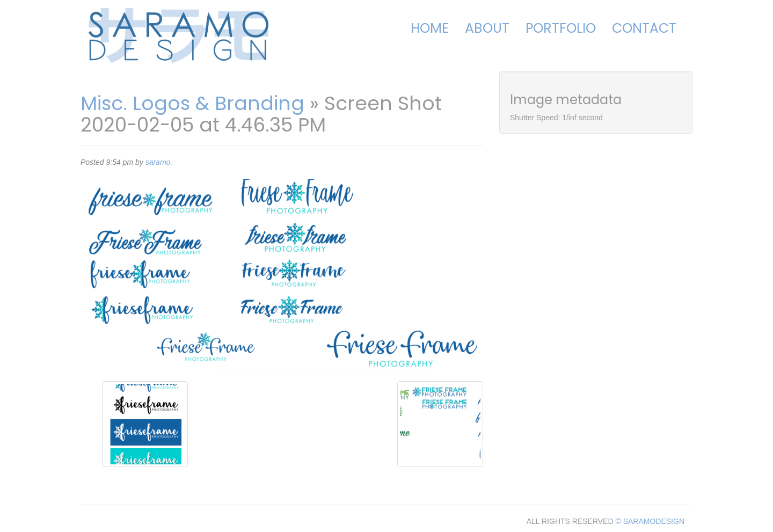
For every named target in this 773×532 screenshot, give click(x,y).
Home (430, 28)
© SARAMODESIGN (650, 521)
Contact (644, 28)
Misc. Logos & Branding (192, 103)
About (487, 28)
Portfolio (561, 28)
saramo (158, 162)
